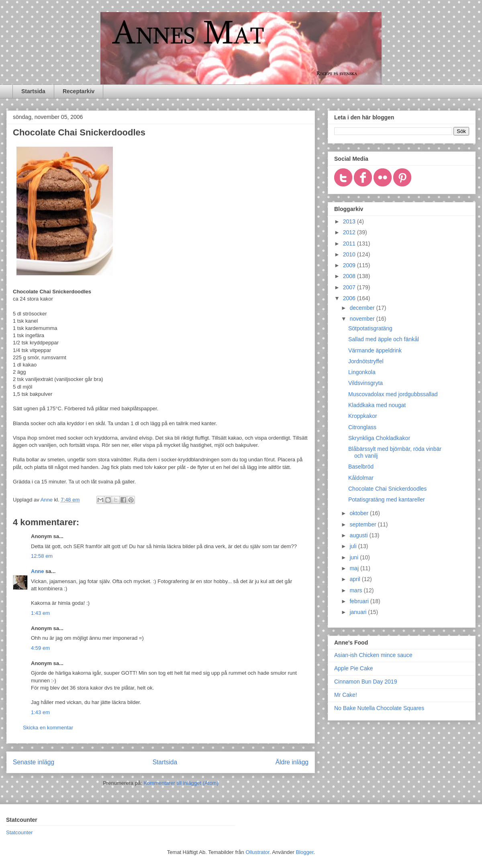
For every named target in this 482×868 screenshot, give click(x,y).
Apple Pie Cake (354, 668)
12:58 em (42, 556)
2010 (350, 254)
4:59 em (40, 648)
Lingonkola (362, 372)
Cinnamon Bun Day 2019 (366, 682)
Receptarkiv (79, 91)
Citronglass (362, 427)
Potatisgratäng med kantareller (387, 500)
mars (356, 590)
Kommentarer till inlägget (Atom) (181, 783)
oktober (360, 513)
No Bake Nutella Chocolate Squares (379, 708)
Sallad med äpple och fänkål (384, 339)
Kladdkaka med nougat (377, 405)
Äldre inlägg (292, 762)
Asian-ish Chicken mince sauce (373, 655)
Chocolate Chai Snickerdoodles (387, 489)
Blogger (304, 852)
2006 (350, 298)
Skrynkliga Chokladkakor (379, 438)
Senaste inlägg (34, 762)
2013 (350, 221)
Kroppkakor (363, 416)
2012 (350, 232)
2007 (350, 287)
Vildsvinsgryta (366, 383)
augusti (359, 535)
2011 (350, 244)
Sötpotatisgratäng (370, 328)
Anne (38, 571)
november (363, 319)
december (363, 308)
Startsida (33, 91)
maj (355, 568)
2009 (350, 265)
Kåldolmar (361, 478)
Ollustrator (257, 852)
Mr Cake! (346, 695)
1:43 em (40, 613)
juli (354, 546)
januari (359, 612)
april (355, 579)
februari (360, 601)
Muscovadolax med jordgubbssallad (393, 394)
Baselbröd (361, 467)
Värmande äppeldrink (375, 350)
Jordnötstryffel (366, 361)
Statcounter (19, 832)
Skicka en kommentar (48, 728)
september (364, 524)
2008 (350, 276)
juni (355, 557)
